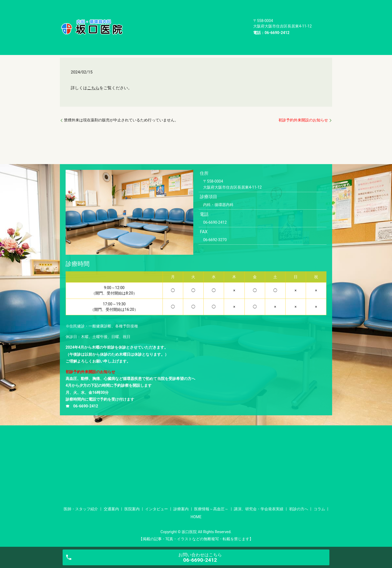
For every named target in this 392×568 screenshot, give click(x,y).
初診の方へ (206, 21)
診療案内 (175, 13)
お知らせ (87, 44)
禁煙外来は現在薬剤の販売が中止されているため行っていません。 (121, 120)
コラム (233, 21)
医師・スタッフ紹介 (149, 4)
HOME (137, 29)
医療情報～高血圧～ (213, 13)
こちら (93, 88)
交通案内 (187, 4)
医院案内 (215, 4)
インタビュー (143, 13)
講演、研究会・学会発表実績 (157, 21)
